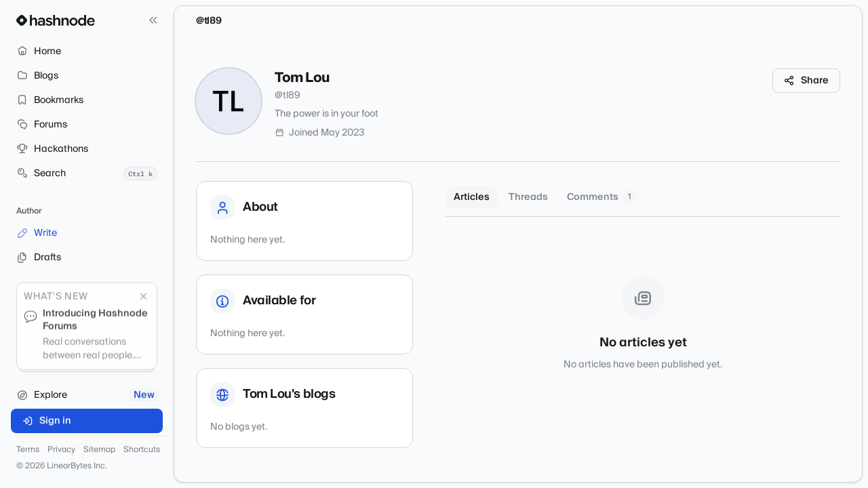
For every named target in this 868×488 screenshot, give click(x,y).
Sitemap (99, 450)
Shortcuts (142, 450)
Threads (528, 197)
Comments (601, 197)
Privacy (61, 450)
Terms (28, 450)
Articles (472, 197)
